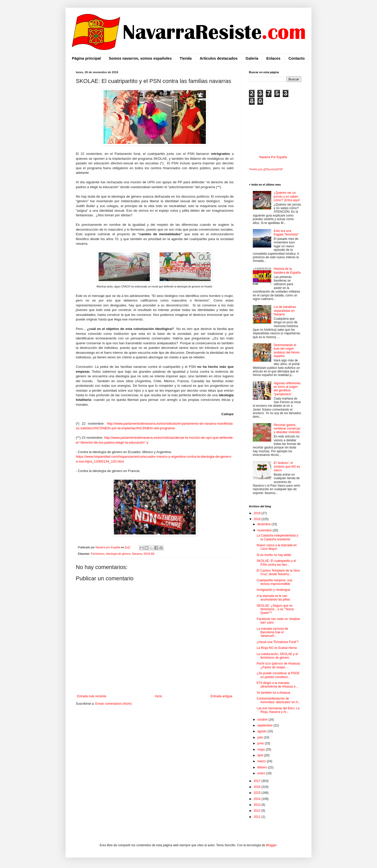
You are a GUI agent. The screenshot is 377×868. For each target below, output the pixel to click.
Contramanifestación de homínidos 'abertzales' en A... (279, 700)
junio (261, 743)
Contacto (296, 58)
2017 (258, 781)
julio (261, 737)
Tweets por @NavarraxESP (266, 169)
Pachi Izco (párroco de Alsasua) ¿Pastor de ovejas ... (278, 665)
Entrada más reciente (92, 696)
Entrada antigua (221, 696)
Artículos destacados (219, 58)
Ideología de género (118, 554)
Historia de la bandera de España (287, 271)
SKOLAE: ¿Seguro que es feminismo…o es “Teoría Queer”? (275, 609)
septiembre (265, 725)
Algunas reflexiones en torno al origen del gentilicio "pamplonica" (287, 389)
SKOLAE (149, 554)
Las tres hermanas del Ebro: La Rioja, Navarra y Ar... (278, 710)
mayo (262, 749)
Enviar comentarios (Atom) (113, 704)
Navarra (137, 554)
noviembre (265, 530)
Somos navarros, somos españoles (140, 58)
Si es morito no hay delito (274, 555)
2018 (258, 519)
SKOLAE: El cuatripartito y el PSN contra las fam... (276, 563)
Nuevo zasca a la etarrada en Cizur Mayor (277, 547)
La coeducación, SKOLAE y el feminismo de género (277, 656)
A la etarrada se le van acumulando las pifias (273, 598)
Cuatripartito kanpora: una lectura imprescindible (274, 582)
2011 (258, 817)
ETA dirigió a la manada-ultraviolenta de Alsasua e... (277, 685)
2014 (258, 799)
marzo (262, 761)
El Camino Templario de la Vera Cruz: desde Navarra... (278, 572)
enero (262, 773)
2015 (258, 793)
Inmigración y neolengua (273, 590)
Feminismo (98, 554)
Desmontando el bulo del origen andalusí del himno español (287, 351)
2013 (258, 805)
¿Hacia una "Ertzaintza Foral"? (278, 642)
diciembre (264, 524)
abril (261, 755)
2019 (258, 513)
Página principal (86, 58)
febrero (263, 767)
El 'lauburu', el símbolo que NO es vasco (287, 467)
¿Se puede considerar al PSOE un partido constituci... (278, 675)
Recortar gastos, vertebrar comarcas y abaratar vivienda (287, 429)
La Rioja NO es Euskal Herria (277, 648)
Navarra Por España (273, 157)
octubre (263, 720)
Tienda (186, 58)
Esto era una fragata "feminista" (286, 233)
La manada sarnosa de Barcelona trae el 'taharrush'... (272, 632)
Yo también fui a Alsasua (273, 693)
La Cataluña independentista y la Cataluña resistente (277, 537)
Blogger (271, 845)
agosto (262, 731)
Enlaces (273, 58)
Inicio (159, 696)
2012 (258, 811)
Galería (252, 58)
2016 (258, 787)
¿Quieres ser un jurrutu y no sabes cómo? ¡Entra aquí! (287, 196)
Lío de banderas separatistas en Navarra (285, 311)
